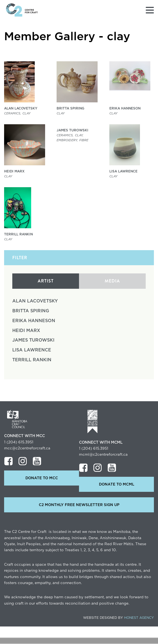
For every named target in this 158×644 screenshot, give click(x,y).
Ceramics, (13, 113)
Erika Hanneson (34, 321)
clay (26, 113)
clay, (79, 135)
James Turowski (33, 340)
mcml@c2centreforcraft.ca (103, 455)
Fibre (84, 140)
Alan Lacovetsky (35, 301)
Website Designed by (119, 618)
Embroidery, (67, 140)
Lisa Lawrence (32, 350)
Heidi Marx (26, 331)
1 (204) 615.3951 (19, 442)
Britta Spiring (31, 311)
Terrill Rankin (32, 360)
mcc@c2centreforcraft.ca (27, 448)
